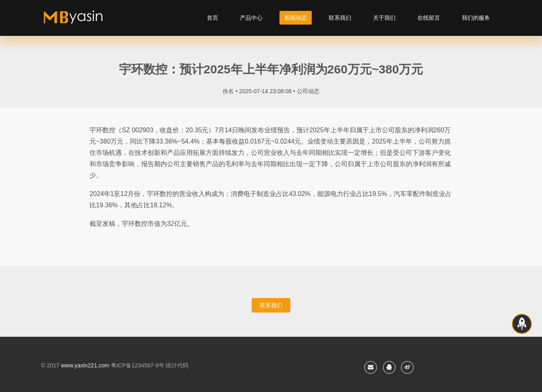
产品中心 (251, 18)
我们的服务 (476, 18)
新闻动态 (296, 18)
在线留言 (429, 18)
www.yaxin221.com (85, 365)
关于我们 (384, 18)
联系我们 (340, 18)
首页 (213, 18)
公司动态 (308, 91)
